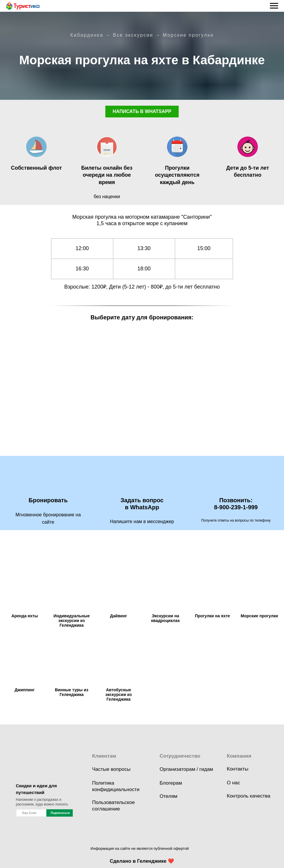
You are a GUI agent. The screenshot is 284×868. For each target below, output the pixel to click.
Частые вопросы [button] (111, 769)
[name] (31, 813)
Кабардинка (87, 35)
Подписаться (60, 813)
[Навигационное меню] (274, 6)
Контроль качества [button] (249, 796)
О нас (233, 783)
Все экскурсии (133, 35)
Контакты (237, 769)
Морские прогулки (188, 35)
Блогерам (171, 783)
